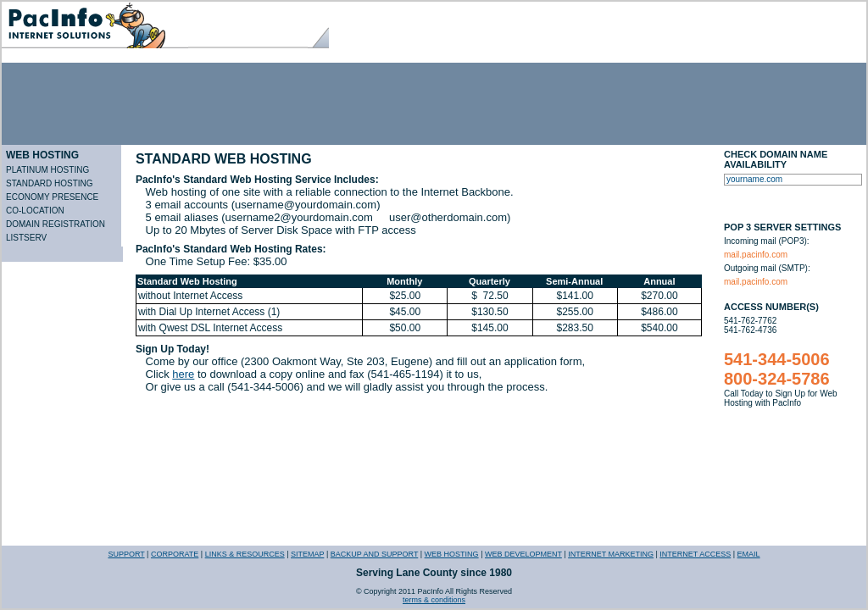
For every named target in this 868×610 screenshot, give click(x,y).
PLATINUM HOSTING (47, 170)
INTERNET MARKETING (611, 554)
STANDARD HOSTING (50, 183)
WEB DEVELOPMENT (523, 554)
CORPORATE (175, 554)
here (183, 374)
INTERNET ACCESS (695, 554)
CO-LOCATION (35, 211)
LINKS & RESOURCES (245, 554)
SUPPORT (126, 554)
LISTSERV (26, 238)
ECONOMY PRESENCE (52, 197)
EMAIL (749, 554)
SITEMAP (307, 554)
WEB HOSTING (42, 155)
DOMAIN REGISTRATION (56, 224)
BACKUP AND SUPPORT (375, 554)
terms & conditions (434, 600)
